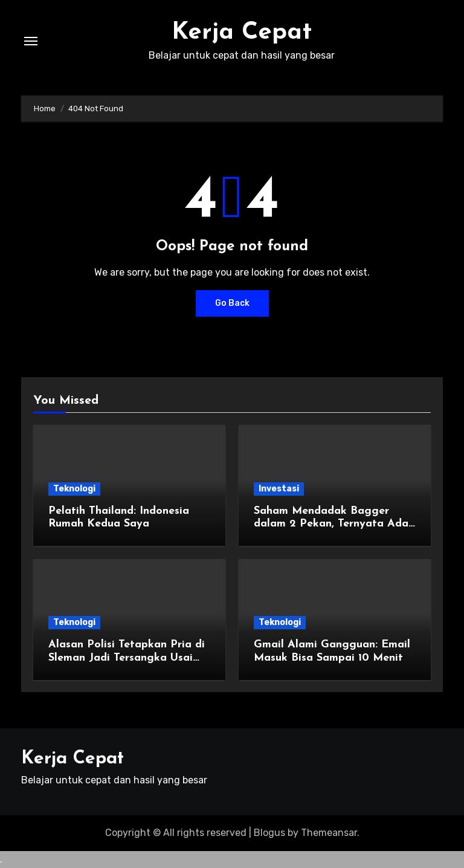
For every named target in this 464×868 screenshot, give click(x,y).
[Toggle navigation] (31, 41)
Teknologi (74, 489)
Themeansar (329, 833)
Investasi (279, 489)
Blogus (269, 833)
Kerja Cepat (242, 33)
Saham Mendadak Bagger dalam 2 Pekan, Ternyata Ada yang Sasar (331, 524)
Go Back (232, 303)
